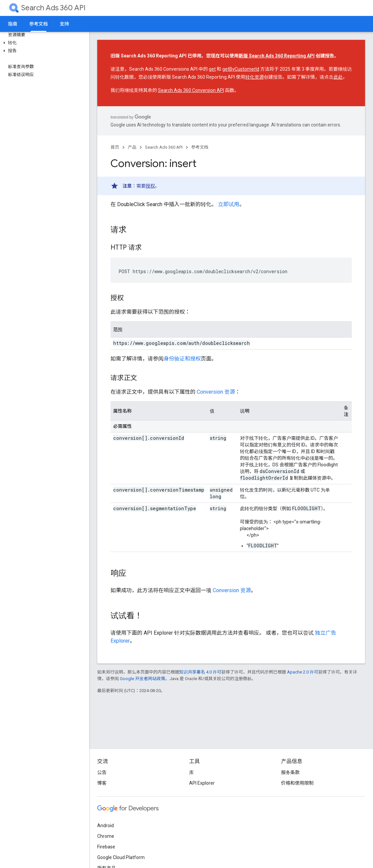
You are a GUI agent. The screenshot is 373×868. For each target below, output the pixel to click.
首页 (115, 147)
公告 (102, 772)
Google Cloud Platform (121, 857)
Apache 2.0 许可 (303, 672)
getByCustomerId (241, 69)
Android (106, 826)
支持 (64, 24)
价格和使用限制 (297, 783)
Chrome (106, 836)
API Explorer (202, 783)
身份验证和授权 (182, 359)
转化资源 (255, 77)
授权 (150, 186)
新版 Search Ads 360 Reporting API (277, 56)
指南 (13, 24)
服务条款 (290, 772)
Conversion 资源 (216, 392)
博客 (102, 783)
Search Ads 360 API (53, 8)
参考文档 (200, 147)
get (212, 69)
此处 (338, 77)
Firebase (106, 847)
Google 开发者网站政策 (143, 679)
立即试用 (229, 204)
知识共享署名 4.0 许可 (200, 672)
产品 (132, 147)
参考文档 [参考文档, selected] (38, 24)
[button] (43, 43)
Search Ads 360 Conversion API (191, 90)
